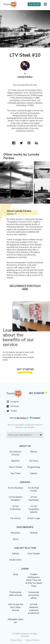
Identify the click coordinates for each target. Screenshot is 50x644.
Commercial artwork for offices (34, 595)
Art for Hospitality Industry (34, 509)
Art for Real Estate (34, 489)
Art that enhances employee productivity (34, 609)
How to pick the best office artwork (16, 607)
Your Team (16, 473)
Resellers (16, 533)
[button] (45, 4)
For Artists (16, 518)
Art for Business (15, 488)
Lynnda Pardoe (25, 77)
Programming (34, 467)
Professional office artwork (15, 594)
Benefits (16, 461)
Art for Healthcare (34, 498)
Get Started (34, 4)
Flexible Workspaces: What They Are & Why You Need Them (34, 580)
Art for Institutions (15, 508)
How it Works (16, 467)
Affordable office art (16, 621)
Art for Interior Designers (16, 498)
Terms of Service (32, 640)
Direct (16, 539)
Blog (15, 574)
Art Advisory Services (15, 453)
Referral (34, 533)
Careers (34, 473)
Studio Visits (15, 560)
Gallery (16, 554)
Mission (34, 452)
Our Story (34, 461)
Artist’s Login (34, 518)
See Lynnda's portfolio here (25, 287)
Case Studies (34, 554)
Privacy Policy (16, 640)
